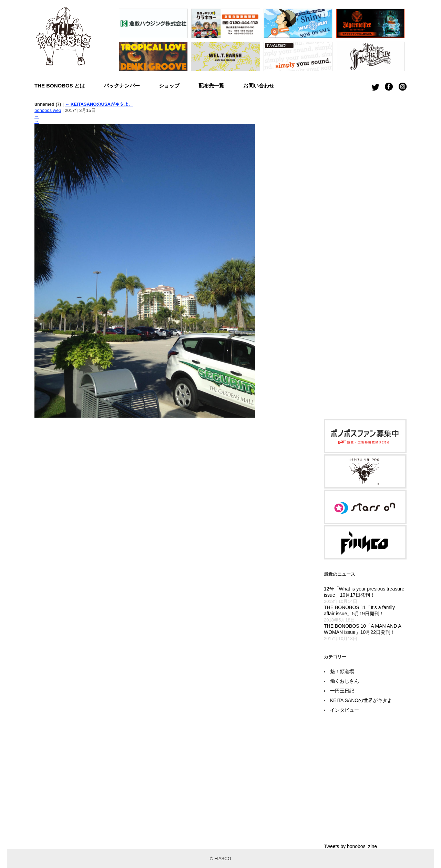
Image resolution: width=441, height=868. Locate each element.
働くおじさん (345, 681)
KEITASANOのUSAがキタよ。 (99, 104)
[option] (153, 42)
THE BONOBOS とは (60, 86)
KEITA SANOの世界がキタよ (361, 700)
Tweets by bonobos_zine (350, 846)
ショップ (169, 86)
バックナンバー (122, 86)
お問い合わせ (259, 86)
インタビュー (345, 710)
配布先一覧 (211, 86)
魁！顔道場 (342, 671)
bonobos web (48, 110)
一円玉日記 (342, 691)
